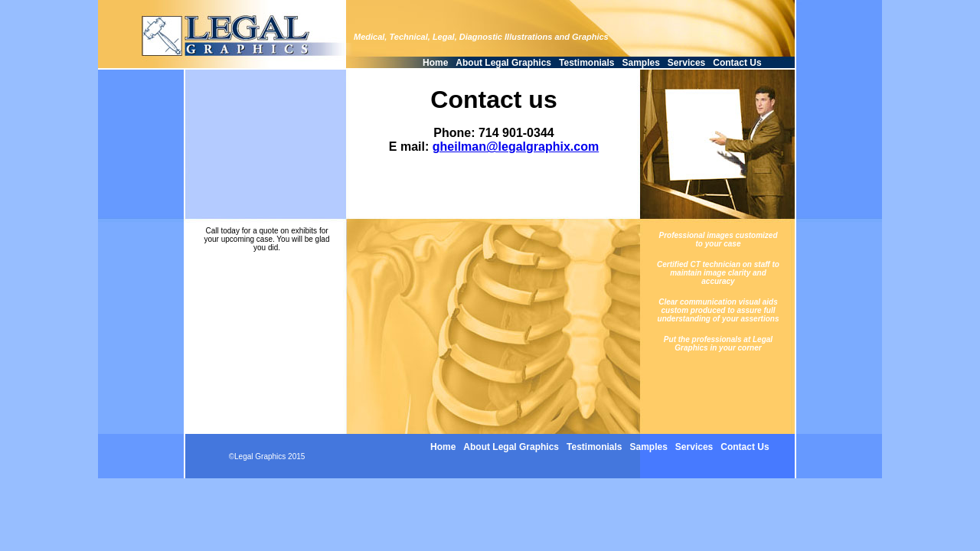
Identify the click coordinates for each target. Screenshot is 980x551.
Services (686, 63)
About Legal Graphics (503, 63)
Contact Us (737, 63)
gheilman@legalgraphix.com (516, 147)
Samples (641, 63)
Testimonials (586, 63)
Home (435, 63)
